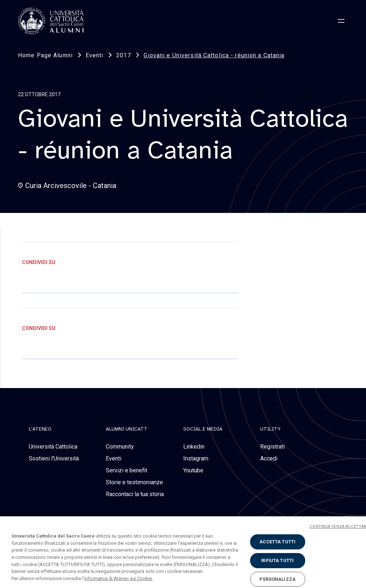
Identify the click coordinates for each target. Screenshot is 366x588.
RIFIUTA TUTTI (277, 565)
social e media (203, 429)
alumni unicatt (127, 429)
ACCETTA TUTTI (277, 547)
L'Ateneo (40, 429)
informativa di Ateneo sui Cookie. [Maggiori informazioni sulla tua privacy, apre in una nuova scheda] (119, 583)
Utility (270, 429)
